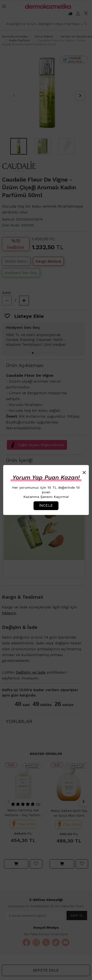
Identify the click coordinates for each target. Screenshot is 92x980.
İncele (46, 505)
